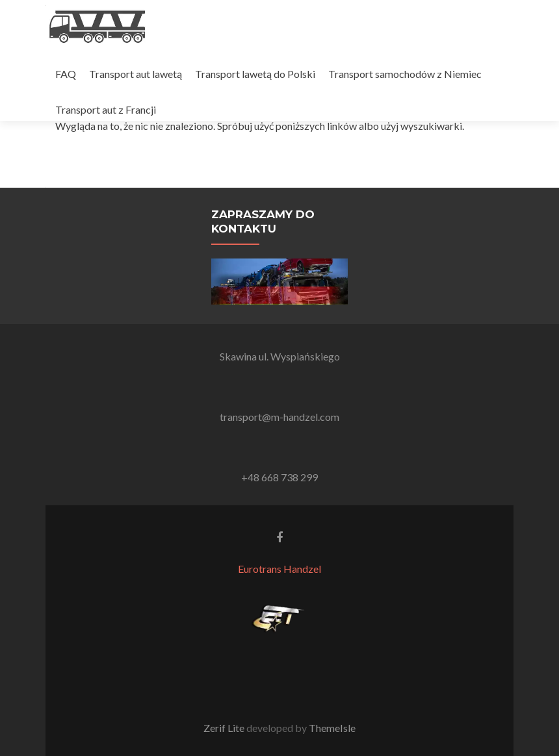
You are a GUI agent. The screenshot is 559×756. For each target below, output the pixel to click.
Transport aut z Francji (106, 109)
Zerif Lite (225, 728)
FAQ (66, 74)
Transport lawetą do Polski (255, 74)
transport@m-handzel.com (279, 417)
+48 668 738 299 (279, 477)
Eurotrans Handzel (279, 569)
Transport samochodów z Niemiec (405, 74)
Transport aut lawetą (136, 74)
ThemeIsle (332, 728)
